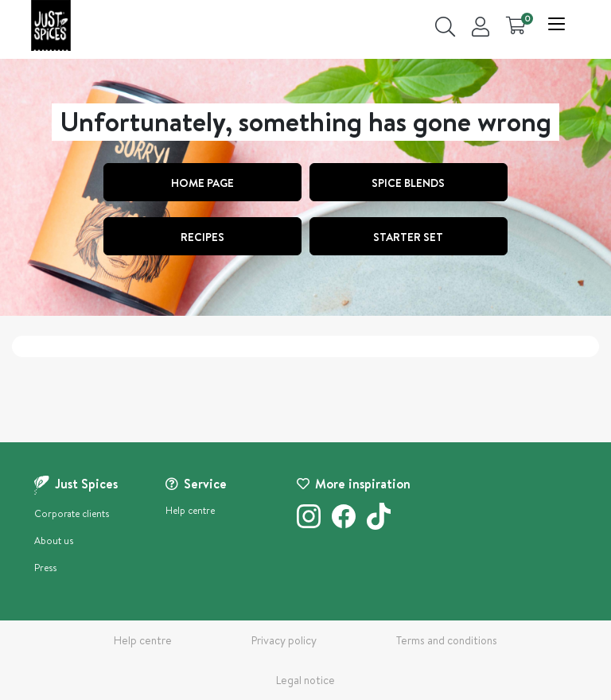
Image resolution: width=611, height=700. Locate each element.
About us (54, 541)
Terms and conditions (447, 640)
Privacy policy (284, 640)
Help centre (190, 510)
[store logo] (51, 25)
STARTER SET (408, 237)
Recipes (202, 237)
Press (45, 568)
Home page (202, 183)
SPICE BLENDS (408, 183)
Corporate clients (72, 513)
